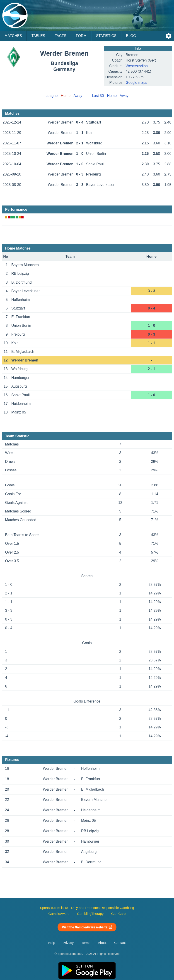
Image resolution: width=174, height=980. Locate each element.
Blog (131, 36)
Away (78, 96)
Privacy (68, 943)
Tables (38, 36)
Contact (120, 943)
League (52, 96)
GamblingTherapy (90, 914)
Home (112, 96)
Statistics (106, 36)
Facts (60, 36)
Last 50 (98, 96)
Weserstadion (137, 66)
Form (81, 36)
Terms (86, 943)
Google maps (136, 83)
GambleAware (59, 914)
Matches (13, 36)
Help (52, 943)
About (102, 943)
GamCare (118, 914)
